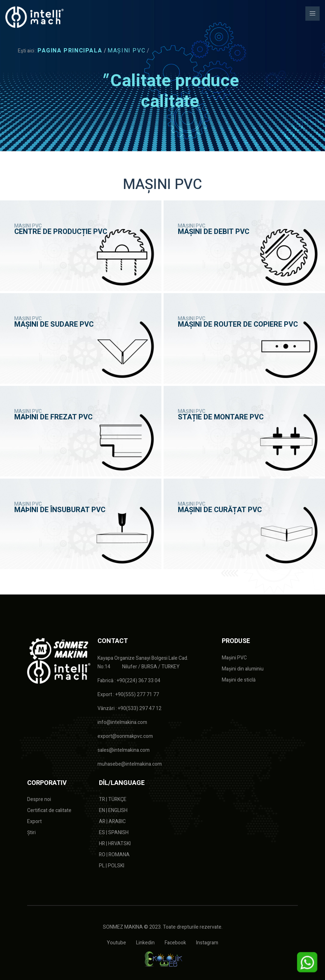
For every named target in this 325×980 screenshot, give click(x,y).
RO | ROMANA (114, 855)
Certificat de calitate (49, 810)
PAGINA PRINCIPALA (70, 51)
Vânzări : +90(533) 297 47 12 (129, 708)
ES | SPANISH (114, 833)
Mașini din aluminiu (243, 669)
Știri (31, 833)
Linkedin (145, 943)
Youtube (116, 943)
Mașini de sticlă (239, 680)
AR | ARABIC (112, 821)
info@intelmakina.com (122, 722)
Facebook (175, 943)
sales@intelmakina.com (124, 750)
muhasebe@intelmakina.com (130, 764)
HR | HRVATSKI (115, 844)
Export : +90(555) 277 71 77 (128, 695)
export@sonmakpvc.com (125, 736)
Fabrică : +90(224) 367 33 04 (129, 681)
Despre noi (39, 799)
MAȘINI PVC (126, 51)
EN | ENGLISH (113, 810)
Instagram (207, 943)
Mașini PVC (234, 658)
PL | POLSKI (112, 866)
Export (34, 821)
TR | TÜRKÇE (113, 799)
